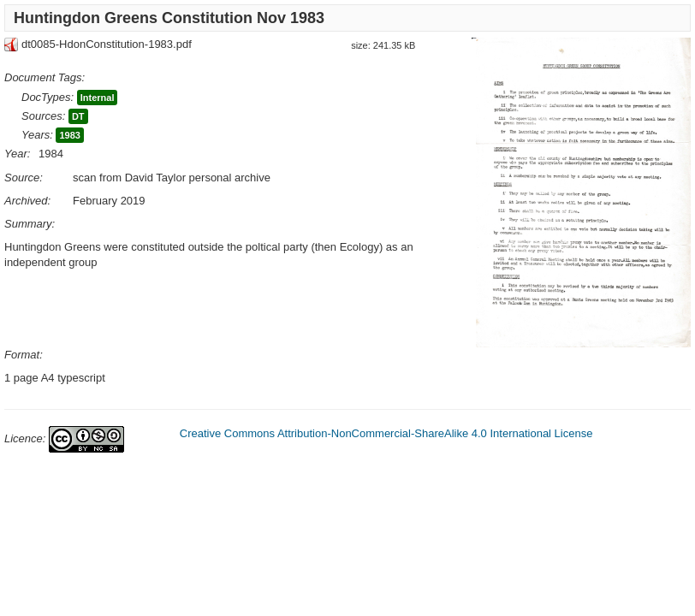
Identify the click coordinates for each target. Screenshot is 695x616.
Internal (98, 98)
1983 (69, 135)
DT (78, 116)
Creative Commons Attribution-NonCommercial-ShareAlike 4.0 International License (386, 433)
